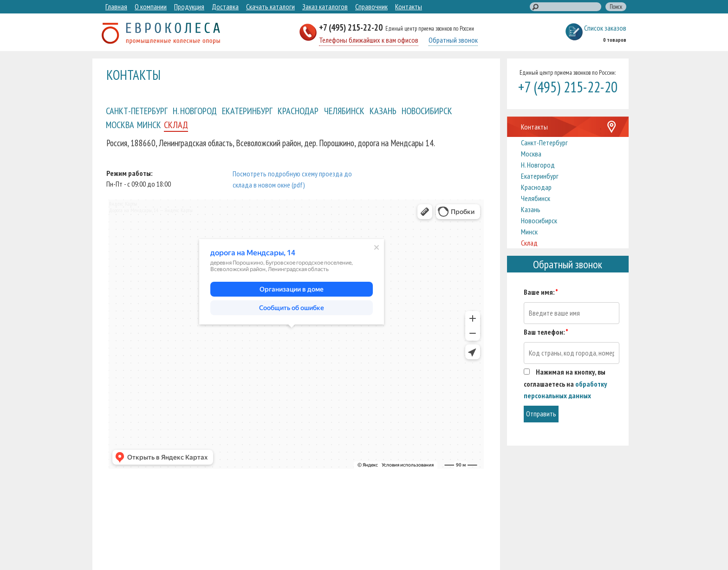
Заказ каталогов (325, 6)
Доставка (225, 6)
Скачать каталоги (270, 6)
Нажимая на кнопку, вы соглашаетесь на (565, 384)
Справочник (371, 6)
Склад (176, 125)
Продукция (189, 6)
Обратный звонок (453, 40)
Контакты (409, 6)
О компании (151, 6)
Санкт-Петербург (137, 111)
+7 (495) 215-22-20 (352, 27)
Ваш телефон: (546, 332)
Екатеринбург (247, 111)
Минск (149, 125)
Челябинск (344, 111)
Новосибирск (427, 111)
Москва (120, 125)
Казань (383, 111)
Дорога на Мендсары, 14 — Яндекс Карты (151, 210)
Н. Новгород (195, 111)
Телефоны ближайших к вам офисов (369, 40)
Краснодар (298, 111)
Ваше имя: (541, 292)
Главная (116, 6)
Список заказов (605, 28)
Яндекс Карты (123, 204)
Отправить (541, 414)
